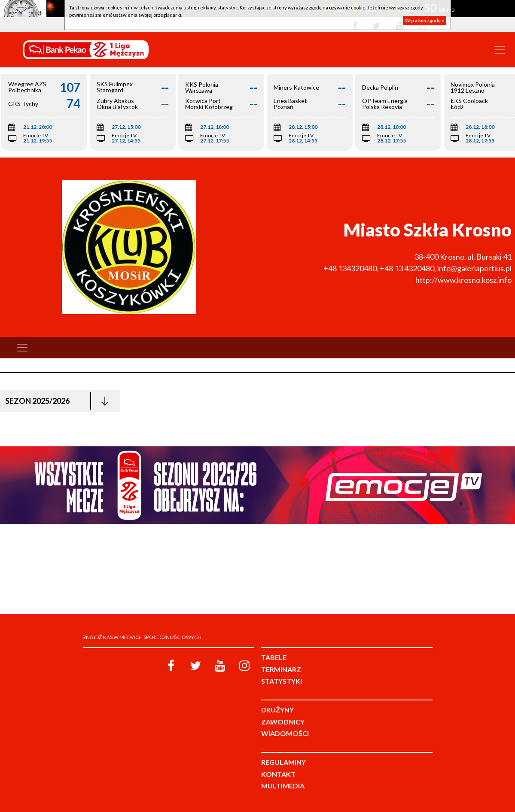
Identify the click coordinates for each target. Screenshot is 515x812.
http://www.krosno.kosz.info (463, 280)
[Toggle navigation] (500, 50)
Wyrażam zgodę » (425, 20)
